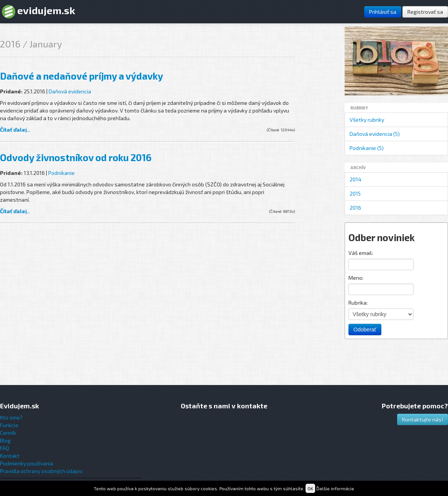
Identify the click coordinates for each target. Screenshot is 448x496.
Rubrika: (358, 303)
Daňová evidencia (70, 91)
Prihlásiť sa (383, 12)
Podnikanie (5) (367, 148)
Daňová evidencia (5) (375, 134)
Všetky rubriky (367, 120)
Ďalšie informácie (335, 488)
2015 (355, 193)
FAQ (5, 448)
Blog (5, 440)
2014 (356, 179)
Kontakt (10, 456)
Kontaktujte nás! (423, 419)
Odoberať (365, 330)
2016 (355, 208)
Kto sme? (11, 417)
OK (310, 488)
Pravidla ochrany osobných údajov (41, 471)
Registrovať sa (425, 12)
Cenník (8, 433)
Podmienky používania (27, 463)
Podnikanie (61, 173)
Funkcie (9, 425)
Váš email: (361, 253)
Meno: (356, 278)
